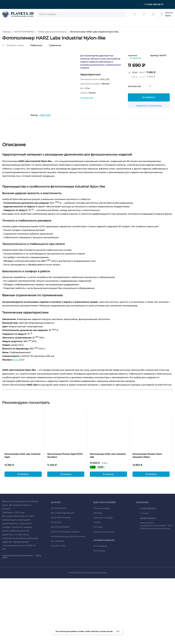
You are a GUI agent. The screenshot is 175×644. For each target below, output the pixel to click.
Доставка (98, 578)
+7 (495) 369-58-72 (154, 4)
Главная (6, 32)
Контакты (98, 592)
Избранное (35, 45)
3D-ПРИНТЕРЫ (58, 573)
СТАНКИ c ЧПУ (58, 611)
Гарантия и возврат (103, 583)
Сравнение (54, 45)
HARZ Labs (52, 125)
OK (118, 631)
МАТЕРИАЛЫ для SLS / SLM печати (68, 602)
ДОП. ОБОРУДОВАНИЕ (62, 578)
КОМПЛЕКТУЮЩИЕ (61, 583)
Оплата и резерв (102, 573)
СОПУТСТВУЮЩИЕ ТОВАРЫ (65, 597)
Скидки (97, 588)
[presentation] (13, 79)
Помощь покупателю (104, 597)
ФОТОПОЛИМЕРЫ (24, 32)
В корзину (23, 539)
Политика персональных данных (17, 621)
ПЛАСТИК (56, 588)
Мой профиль (100, 611)
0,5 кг (15, 397)
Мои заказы (99, 616)
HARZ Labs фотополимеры (52, 32)
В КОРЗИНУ (149, 100)
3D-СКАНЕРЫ (58, 606)
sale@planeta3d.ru (148, 583)
